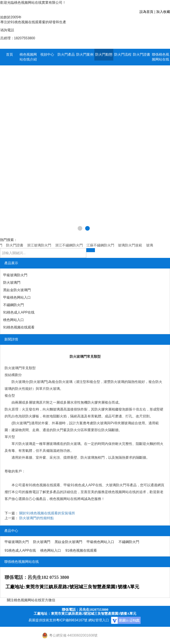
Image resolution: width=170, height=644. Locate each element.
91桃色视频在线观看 (19, 327)
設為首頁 (146, 12)
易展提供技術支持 (42, 620)
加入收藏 (163, 12)
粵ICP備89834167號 (72, 620)
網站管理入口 (99, 620)
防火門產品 (66, 55)
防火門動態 (104, 55)
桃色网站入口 (14, 320)
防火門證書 (142, 55)
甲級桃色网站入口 (17, 297)
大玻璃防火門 (116, 485)
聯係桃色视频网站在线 (161, 57)
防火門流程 (123, 55)
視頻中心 (47, 55)
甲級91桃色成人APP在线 (83, 485)
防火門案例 (85, 55)
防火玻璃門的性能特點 (37, 518)
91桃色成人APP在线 (19, 312)
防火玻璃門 (12, 283)
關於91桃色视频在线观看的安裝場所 (47, 513)
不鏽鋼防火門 (14, 305)
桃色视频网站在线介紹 (28, 57)
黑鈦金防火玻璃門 (17, 290)
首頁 (9, 55)
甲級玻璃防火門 (15, 275)
